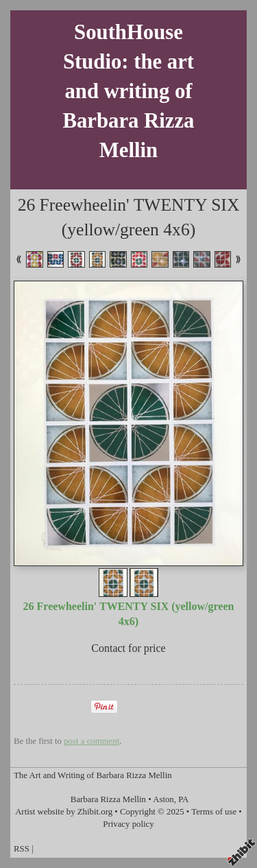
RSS (22, 849)
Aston (163, 799)
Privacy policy (128, 824)
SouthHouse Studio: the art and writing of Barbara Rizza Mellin (129, 91)
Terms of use (214, 812)
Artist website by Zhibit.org (64, 812)
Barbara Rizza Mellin (108, 799)
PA (183, 799)
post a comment (91, 741)
